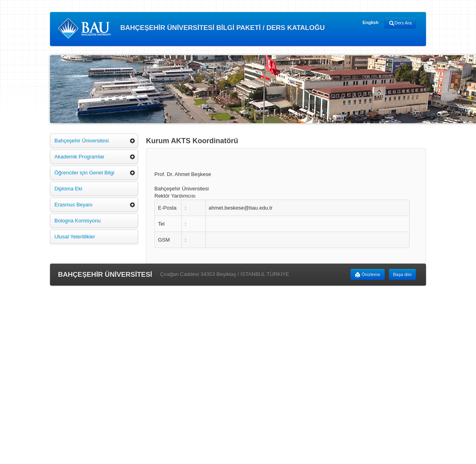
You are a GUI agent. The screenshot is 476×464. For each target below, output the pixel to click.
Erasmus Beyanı (73, 205)
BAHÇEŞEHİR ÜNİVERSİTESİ (105, 275)
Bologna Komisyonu (78, 221)
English (370, 22)
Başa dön (402, 274)
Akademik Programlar (79, 157)
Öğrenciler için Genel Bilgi (84, 173)
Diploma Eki (68, 189)
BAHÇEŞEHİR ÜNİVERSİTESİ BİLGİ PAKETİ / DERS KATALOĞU (191, 28)
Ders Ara (400, 23)
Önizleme (368, 275)
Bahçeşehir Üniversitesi (82, 141)
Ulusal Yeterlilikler (75, 237)
